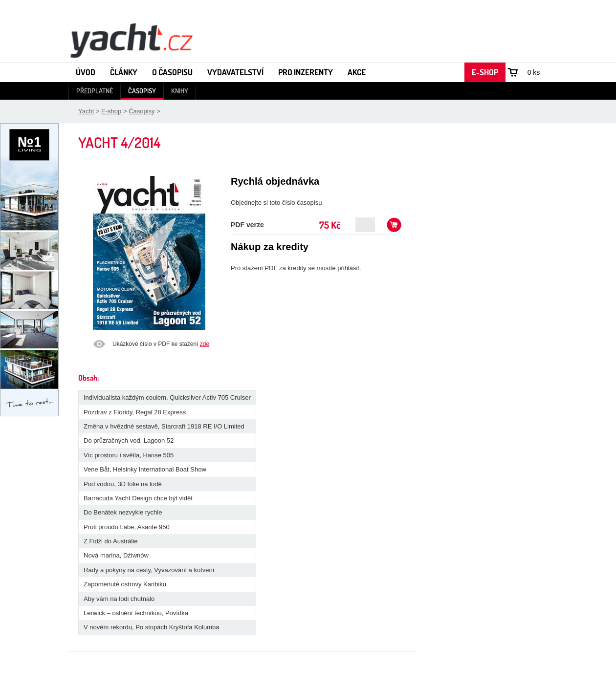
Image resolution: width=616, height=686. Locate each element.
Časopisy (142, 91)
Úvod (86, 72)
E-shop (485, 72)
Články (124, 72)
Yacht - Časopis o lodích (131, 40)
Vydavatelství (235, 72)
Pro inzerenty (306, 72)
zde (205, 344)
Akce (357, 72)
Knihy (180, 91)
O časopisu (172, 72)
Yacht (86, 111)
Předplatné (95, 91)
